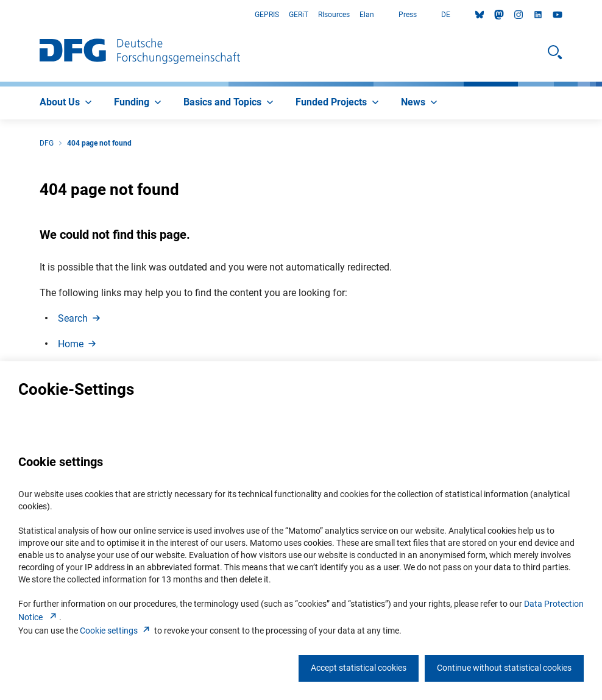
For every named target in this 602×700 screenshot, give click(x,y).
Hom (78, 344)
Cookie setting (116, 631)
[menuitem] (67, 103)
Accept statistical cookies (359, 668)
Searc (80, 318)
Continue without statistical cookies (504, 668)
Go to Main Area (0, 15)
